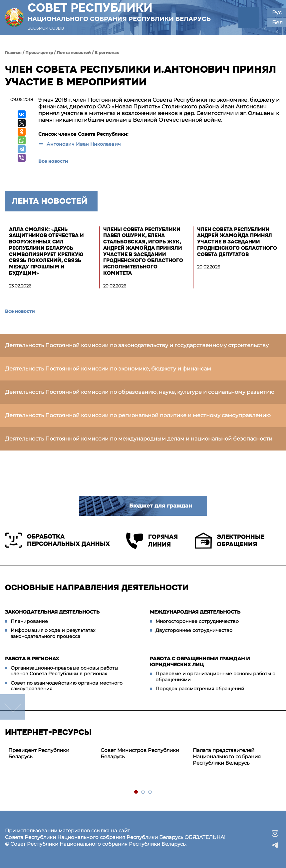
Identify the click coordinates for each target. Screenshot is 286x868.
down (13, 707)
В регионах (107, 53)
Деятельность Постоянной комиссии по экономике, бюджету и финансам (108, 369)
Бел (277, 23)
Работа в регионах (32, 659)
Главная (13, 53)
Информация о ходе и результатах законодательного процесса (53, 633)
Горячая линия (152, 541)
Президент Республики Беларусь (39, 753)
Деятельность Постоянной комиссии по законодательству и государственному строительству (137, 345)
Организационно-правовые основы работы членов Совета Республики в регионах (64, 671)
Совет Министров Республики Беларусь (140, 753)
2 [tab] (143, 792)
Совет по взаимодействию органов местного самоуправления (67, 686)
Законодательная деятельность (52, 612)
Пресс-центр (39, 53)
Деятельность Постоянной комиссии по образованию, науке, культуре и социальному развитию (140, 392)
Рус (277, 13)
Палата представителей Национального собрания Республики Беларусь (227, 756)
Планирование (29, 621)
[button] (249, 18)
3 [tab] (150, 792)
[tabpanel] (51, 754)
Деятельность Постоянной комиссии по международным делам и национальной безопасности (139, 439)
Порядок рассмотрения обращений (200, 689)
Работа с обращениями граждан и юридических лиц (200, 662)
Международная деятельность (195, 612)
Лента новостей (74, 53)
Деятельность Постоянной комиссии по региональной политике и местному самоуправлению (138, 415)
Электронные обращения (230, 541)
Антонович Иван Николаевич (84, 144)
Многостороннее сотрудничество (197, 621)
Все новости (53, 161)
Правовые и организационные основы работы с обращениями (215, 677)
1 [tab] (136, 792)
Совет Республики (119, 12)
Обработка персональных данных (57, 540)
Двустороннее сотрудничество (194, 630)
